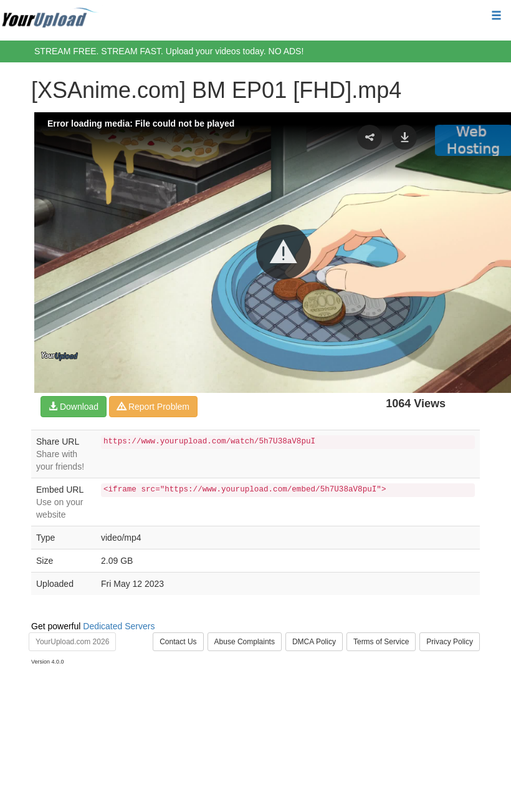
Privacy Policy (450, 642)
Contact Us (178, 642)
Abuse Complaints (245, 642)
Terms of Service (381, 642)
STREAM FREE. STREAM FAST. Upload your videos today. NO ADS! (169, 51)
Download (74, 407)
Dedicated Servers (119, 626)
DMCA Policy (314, 642)
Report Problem (153, 407)
